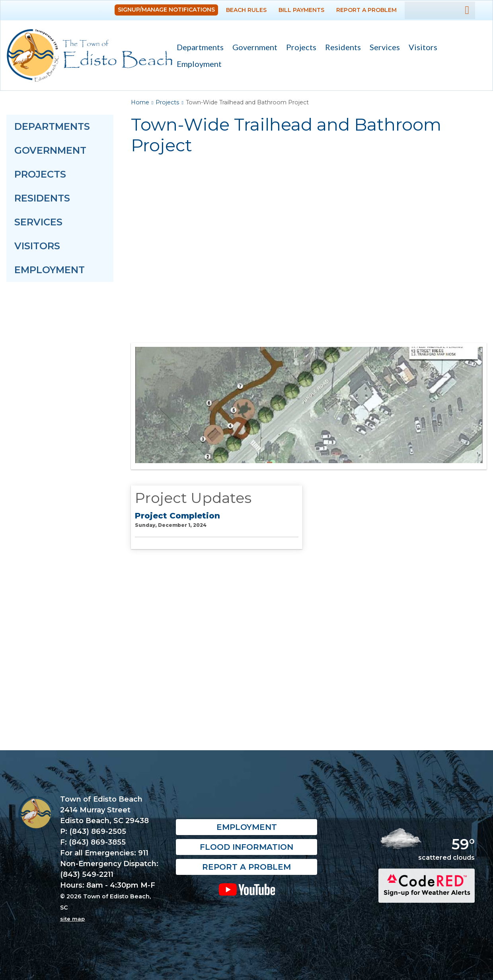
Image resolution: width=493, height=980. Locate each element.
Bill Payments (301, 10)
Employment (199, 64)
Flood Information (246, 847)
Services (383, 48)
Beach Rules (246, 10)
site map (72, 919)
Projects (301, 47)
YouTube (246, 889)
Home (140, 102)
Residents (341, 48)
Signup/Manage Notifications (166, 10)
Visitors (421, 48)
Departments (198, 48)
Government (253, 48)
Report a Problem (366, 10)
